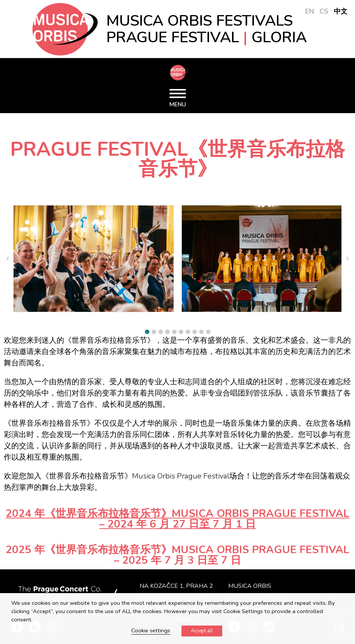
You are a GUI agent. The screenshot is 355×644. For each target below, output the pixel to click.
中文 (341, 11)
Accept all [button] (202, 631)
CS (324, 11)
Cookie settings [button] (151, 630)
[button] (147, 332)
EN (310, 11)
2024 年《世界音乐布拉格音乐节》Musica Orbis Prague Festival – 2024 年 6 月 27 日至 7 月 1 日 (177, 519)
